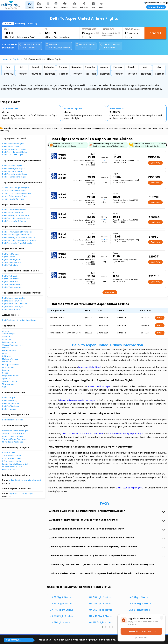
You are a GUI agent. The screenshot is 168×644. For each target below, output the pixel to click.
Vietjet (5, 387)
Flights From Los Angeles (14, 298)
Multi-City (33, 24)
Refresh (23, 74)
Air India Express (10, 334)
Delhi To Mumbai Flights (13, 144)
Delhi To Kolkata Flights (13, 155)
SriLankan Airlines (10, 381)
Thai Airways (8, 384)
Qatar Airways (9, 367)
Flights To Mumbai (11, 254)
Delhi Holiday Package (13, 420)
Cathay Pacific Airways (13, 345)
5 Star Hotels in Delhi (12, 461)
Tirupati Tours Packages (14, 433)
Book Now (155, 163)
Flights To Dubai (10, 276)
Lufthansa (7, 356)
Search (155, 33)
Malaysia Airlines (10, 359)
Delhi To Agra (8, 398)
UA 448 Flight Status (101, 616)
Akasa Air (7, 339)
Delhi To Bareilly (10, 401)
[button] (102, 627)
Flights (16, 59)
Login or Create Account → (141, 631)
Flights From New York (12, 301)
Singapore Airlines (11, 376)
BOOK (160, 318)
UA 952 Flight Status (101, 610)
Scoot (5, 373)
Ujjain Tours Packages (13, 436)
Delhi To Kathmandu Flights (15, 174)
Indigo (5, 353)
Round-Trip (20, 24)
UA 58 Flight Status (139, 610)
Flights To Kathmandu (12, 284)
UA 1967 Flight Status (101, 622)
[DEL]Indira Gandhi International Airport (20, 37)
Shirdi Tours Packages (13, 442)
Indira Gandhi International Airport (25, 480)
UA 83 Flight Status (100, 597)
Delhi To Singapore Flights (14, 177)
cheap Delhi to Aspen (100, 386)
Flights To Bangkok (11, 279)
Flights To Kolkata (10, 265)
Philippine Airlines (11, 365)
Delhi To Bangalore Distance (16, 215)
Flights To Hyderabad (12, 262)
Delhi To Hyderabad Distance (16, 218)
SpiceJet (6, 378)
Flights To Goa (9, 257)
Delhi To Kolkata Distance (14, 221)
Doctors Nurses (110, 46)
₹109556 (36, 74)
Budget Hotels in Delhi (12, 467)
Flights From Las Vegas (13, 306)
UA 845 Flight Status (140, 604)
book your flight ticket (90, 367)
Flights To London (10, 282)
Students (58, 46)
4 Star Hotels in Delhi (12, 458)
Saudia (6, 370)
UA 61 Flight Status (60, 622)
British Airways (9, 342)
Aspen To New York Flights (14, 191)
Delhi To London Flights (13, 171)
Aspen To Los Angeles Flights (16, 188)
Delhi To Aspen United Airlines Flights (19, 320)
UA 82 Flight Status (61, 597)
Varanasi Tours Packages (14, 439)
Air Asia (6, 331)
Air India (6, 337)
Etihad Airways (9, 351)
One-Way (8, 24)
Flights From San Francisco (15, 304)
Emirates (6, 348)
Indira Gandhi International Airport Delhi (83, 433)
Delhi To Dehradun (11, 403)
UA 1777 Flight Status (62, 610)
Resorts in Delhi (9, 470)
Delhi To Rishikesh (11, 406)
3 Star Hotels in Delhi (12, 456)
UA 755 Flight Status (61, 616)
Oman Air (7, 362)
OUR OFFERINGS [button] (13, 640)
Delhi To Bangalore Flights (14, 149)
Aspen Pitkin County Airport (22, 493)
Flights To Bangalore (12, 260)
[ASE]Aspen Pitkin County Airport (57, 37)
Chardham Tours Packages (15, 431)
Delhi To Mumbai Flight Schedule (17, 232)
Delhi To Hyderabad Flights (15, 152)
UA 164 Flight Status (61, 604)
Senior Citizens (85, 46)
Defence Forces (30, 46)
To (46, 29)
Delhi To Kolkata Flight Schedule (17, 243)
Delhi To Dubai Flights (12, 166)
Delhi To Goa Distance (13, 213)
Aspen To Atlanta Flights (13, 199)
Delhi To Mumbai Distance (14, 210)
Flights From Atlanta (11, 309)
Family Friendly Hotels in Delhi (16, 464)
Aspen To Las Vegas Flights (15, 196)
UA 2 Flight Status (138, 597)
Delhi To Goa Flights (11, 146)
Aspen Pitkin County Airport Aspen (127, 433)
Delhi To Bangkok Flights (13, 168)
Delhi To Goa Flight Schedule (16, 235)
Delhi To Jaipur (9, 409)
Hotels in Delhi (9, 453)
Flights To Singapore (12, 287)
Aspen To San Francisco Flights (17, 193)
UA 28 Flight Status (100, 604)
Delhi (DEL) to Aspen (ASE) (130, 488)
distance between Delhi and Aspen (78, 400)
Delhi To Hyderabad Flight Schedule (19, 240)
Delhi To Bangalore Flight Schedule (19, 237)
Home (5, 59)
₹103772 (9, 74)
